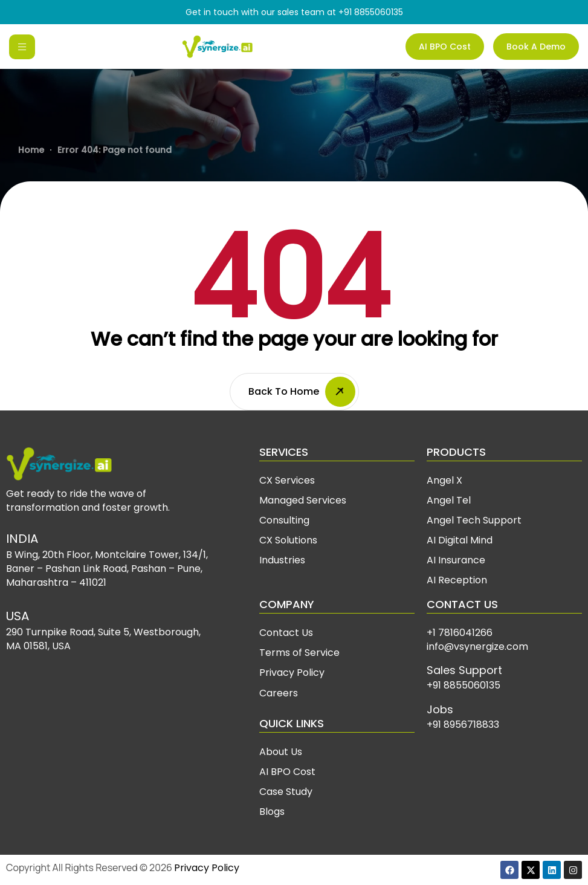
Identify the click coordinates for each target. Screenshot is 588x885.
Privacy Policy (207, 868)
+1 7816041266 (460, 633)
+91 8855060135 (371, 12)
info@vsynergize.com (477, 647)
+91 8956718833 (463, 725)
